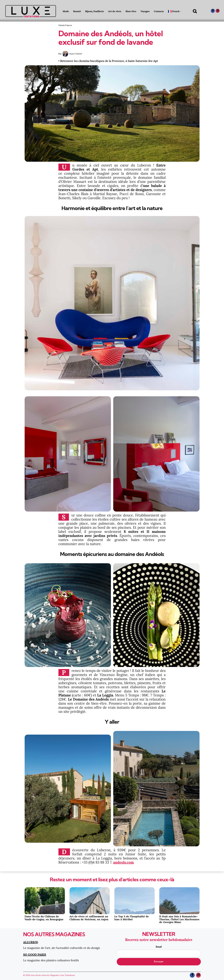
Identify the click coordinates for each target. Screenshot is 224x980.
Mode (66, 11)
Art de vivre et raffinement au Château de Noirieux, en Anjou (89, 918)
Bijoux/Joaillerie (94, 11)
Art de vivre (115, 11)
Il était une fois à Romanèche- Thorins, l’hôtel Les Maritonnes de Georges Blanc (179, 919)
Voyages (145, 11)
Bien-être (131, 11)
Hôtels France (65, 25)
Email (159, 951)
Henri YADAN (76, 54)
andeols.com (124, 862)
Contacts (159, 11)
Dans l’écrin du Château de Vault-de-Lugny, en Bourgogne (44, 918)
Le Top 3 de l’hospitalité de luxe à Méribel (132, 918)
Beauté (77, 11)
